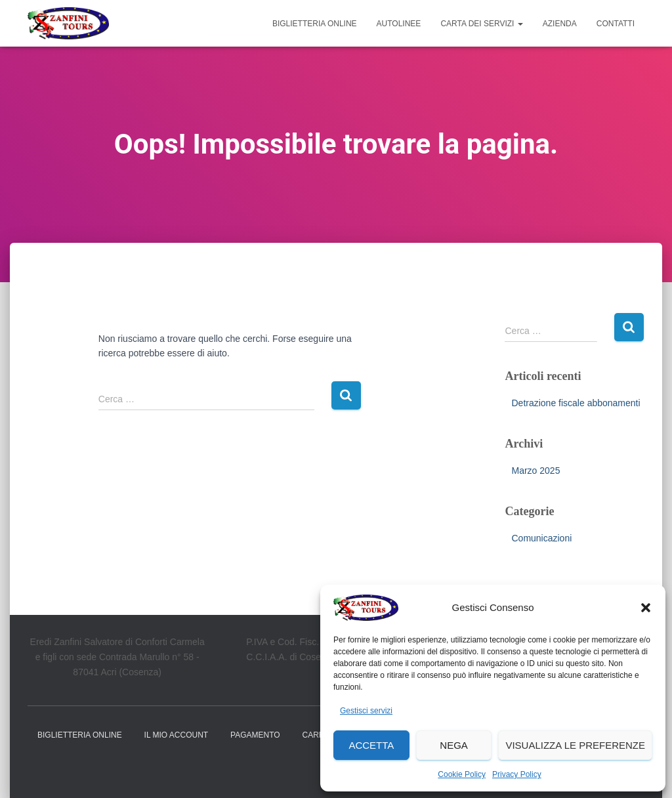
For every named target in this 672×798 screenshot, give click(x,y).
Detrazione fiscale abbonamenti (576, 403)
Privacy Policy (517, 774)
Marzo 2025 (535, 471)
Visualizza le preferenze (575, 745)
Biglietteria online (315, 24)
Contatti (616, 24)
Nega (454, 745)
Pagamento (255, 735)
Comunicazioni (541, 538)
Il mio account (177, 735)
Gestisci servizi (366, 711)
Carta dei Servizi (481, 24)
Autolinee (399, 24)
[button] (646, 608)
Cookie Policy (462, 774)
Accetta (371, 745)
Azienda (560, 24)
